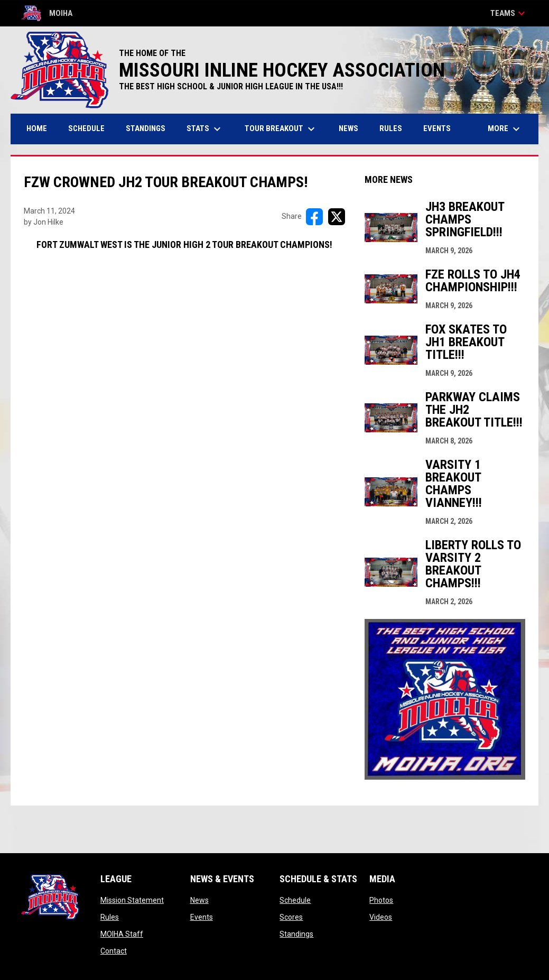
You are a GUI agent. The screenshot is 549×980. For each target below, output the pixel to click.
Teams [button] (509, 13)
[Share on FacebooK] (314, 217)
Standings (296, 934)
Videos (381, 917)
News (199, 900)
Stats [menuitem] (205, 129)
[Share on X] (337, 217)
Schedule (295, 900)
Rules (110, 917)
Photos (381, 900)
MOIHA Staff (122, 934)
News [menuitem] (348, 128)
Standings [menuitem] (146, 128)
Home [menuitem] (37, 128)
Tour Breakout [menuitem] (281, 129)
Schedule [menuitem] (86, 128)
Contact (114, 951)
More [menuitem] (505, 129)
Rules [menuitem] (391, 128)
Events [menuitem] (437, 128)
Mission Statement (132, 900)
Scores (291, 917)
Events (202, 917)
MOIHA (47, 13)
